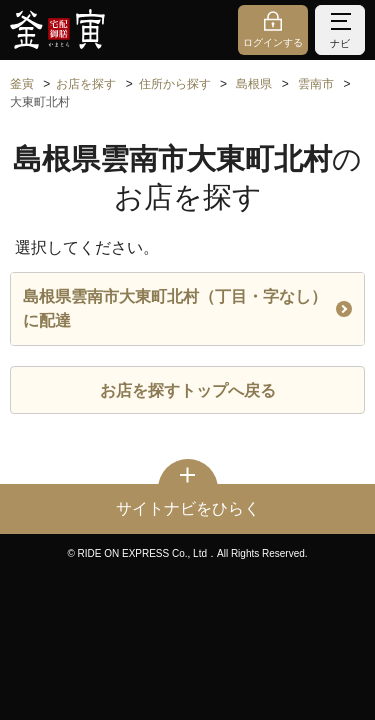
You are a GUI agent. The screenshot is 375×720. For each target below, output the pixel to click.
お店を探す (86, 84)
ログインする (273, 42)
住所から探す (175, 84)
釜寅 (22, 84)
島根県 (254, 84)
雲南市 (316, 84)
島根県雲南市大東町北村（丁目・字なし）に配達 (187, 308)
